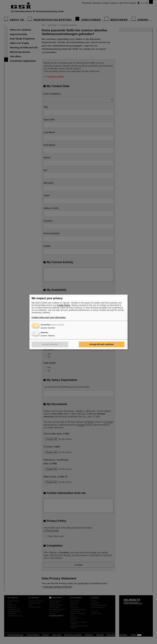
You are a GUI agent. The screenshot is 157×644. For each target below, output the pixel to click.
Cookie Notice (64, 305)
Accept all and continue (102, 344)
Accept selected (50, 344)
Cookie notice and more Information (49, 317)
